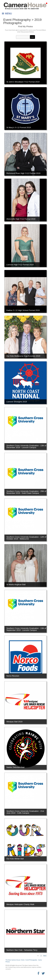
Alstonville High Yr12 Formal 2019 (21, 219)
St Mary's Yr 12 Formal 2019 (19, 127)
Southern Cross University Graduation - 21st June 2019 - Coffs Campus (25, 812)
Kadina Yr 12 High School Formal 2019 (23, 310)
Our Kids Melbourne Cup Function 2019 (23, 356)
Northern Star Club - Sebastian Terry (22, 950)
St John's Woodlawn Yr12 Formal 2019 (23, 82)
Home (23, 960)
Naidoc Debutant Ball (15, 767)
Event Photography (17, 20)
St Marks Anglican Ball (16, 584)
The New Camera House (13, 960)
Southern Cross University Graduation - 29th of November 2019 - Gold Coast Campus (26, 492)
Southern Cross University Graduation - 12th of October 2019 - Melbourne (26, 538)
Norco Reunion (13, 676)
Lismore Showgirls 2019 (17, 402)
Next (45, 956)
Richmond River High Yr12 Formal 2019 (23, 173)
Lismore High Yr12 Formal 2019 (20, 265)
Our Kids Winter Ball (15, 859)
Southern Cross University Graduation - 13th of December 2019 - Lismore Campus (26, 446)
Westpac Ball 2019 (14, 722)
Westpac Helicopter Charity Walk (20, 904)
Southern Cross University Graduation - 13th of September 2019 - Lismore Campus (26, 629)
